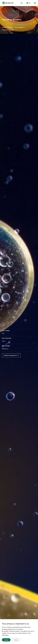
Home (4, 28)
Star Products (19, 28)
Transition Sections (8, 31)
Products (10, 28)
